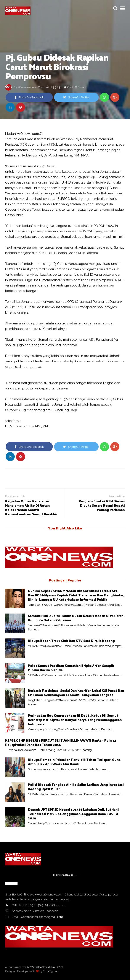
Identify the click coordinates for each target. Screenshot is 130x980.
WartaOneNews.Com (42, 967)
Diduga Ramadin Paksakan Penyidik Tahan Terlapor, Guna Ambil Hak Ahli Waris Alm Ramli (74, 762)
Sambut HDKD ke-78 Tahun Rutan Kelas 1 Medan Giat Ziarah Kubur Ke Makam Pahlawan (76, 618)
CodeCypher (50, 971)
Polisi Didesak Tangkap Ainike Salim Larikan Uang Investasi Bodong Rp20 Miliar (76, 787)
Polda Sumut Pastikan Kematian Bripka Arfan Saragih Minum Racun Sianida (71, 668)
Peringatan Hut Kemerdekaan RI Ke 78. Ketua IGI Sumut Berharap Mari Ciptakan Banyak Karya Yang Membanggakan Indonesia (75, 720)
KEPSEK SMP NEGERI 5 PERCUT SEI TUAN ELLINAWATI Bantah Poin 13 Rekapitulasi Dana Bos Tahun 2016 (61, 742)
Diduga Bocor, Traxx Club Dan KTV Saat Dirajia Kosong (71, 641)
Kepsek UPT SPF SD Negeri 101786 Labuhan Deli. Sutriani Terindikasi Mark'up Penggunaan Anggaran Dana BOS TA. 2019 (74, 814)
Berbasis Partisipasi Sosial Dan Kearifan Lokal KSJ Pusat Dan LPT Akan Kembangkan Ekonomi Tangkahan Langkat (76, 693)
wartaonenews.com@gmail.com (42, 917)
